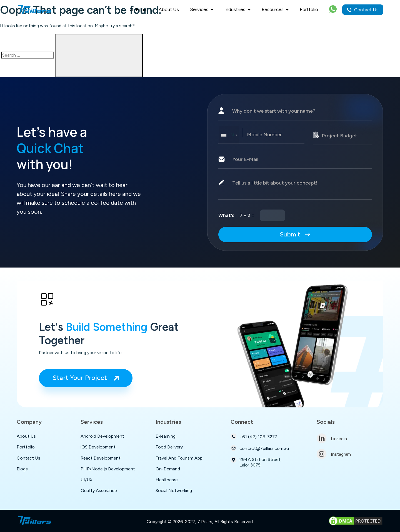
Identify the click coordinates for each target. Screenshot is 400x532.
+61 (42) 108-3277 (254, 437)
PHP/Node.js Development (108, 469)
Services (200, 9)
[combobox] (229, 135)
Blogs (22, 469)
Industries (235, 9)
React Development (101, 458)
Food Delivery (169, 447)
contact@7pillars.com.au (260, 448)
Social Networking (174, 491)
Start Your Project (86, 378)
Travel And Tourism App (179, 458)
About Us (169, 9)
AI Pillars (139, 9)
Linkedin (332, 438)
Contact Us (363, 10)
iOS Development (98, 447)
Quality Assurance (99, 491)
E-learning (166, 436)
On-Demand (168, 469)
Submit (295, 234)
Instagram (334, 454)
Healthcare (167, 480)
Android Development (102, 436)
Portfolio (309, 9)
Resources (273, 9)
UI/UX (87, 480)
